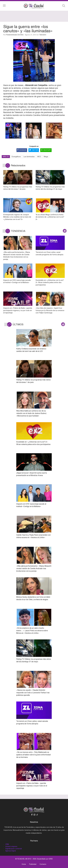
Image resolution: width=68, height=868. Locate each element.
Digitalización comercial (14, 849)
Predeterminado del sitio (15, 35)
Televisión (43, 35)
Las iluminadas (29, 157)
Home (24, 864)
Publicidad (33, 864)
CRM (7, 844)
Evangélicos (16, 157)
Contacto (43, 864)
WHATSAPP (46, 150)
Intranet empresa (11, 846)
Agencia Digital (11, 851)
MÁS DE (6, 157)
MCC (39, 157)
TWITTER (34, 150)
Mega (46, 157)
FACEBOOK (22, 150)
